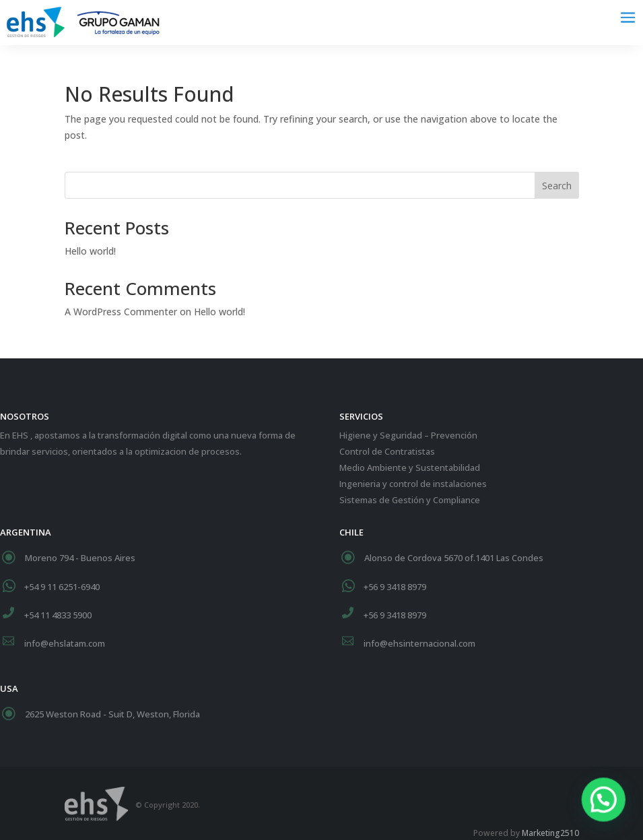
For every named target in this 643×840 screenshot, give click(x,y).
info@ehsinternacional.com (419, 643)
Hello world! (90, 251)
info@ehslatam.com (65, 643)
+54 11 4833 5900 (58, 615)
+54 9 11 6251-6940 (62, 587)
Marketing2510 (550, 833)
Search (557, 186)
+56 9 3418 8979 (395, 587)
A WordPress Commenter (121, 312)
